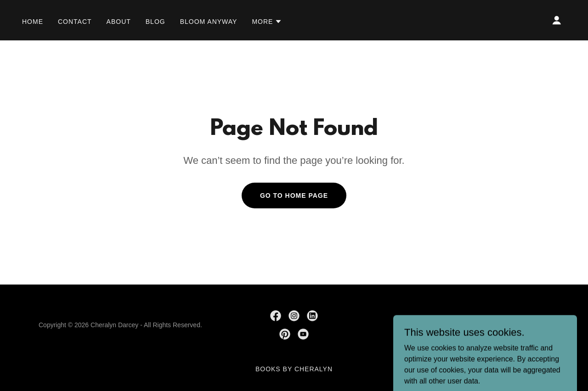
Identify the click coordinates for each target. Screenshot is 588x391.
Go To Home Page (294, 195)
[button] (267, 22)
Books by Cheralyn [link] (294, 369)
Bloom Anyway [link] (209, 22)
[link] (276, 316)
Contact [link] (75, 22)
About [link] (119, 22)
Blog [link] (155, 22)
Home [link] (33, 22)
